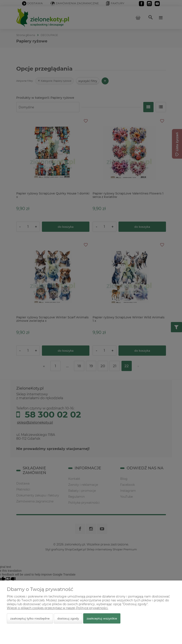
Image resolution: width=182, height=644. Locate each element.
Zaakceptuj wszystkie (102, 618)
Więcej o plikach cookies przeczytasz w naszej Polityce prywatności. (58, 608)
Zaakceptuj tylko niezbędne (30, 618)
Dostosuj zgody (68, 618)
